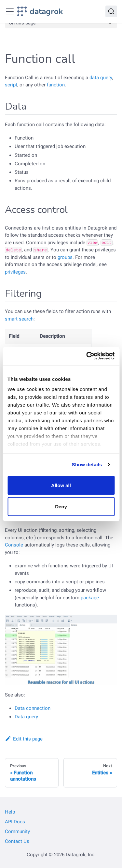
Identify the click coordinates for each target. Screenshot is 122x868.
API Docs (15, 822)
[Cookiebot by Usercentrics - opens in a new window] (87, 356)
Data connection (33, 708)
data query (101, 78)
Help (10, 812)
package (90, 598)
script (11, 85)
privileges (15, 272)
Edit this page (24, 739)
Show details (87, 464)
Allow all (61, 485)
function (56, 85)
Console (14, 545)
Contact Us (17, 841)
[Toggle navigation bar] (10, 11)
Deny (61, 507)
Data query (26, 717)
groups (65, 257)
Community (17, 831)
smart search (19, 319)
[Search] (111, 11)
